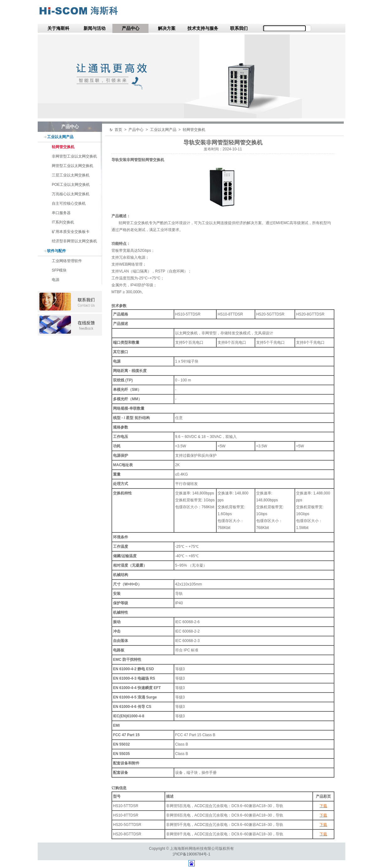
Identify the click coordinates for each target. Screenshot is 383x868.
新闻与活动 (94, 28)
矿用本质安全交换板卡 (71, 232)
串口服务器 (61, 213)
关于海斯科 (58, 28)
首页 (118, 130)
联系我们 (239, 28)
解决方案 (167, 28)
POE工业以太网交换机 (71, 185)
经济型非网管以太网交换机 (74, 241)
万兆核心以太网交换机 (71, 194)
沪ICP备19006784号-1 (191, 854)
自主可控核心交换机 (69, 203)
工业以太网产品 (60, 137)
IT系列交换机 (63, 222)
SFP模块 (59, 270)
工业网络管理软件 (67, 261)
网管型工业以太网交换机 (73, 166)
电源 (56, 280)
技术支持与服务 (203, 28)
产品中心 (131, 28)
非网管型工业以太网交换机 (74, 156)
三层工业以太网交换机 (71, 175)
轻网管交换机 (63, 147)
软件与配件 (57, 251)
